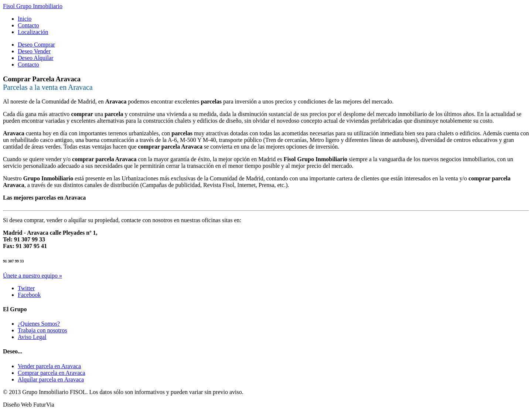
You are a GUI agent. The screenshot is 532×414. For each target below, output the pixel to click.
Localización (33, 32)
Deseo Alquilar (35, 58)
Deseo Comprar (36, 45)
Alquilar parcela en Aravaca (51, 379)
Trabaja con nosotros (42, 330)
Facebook (29, 295)
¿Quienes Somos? (39, 324)
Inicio (25, 19)
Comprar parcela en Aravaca (52, 373)
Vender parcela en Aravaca (49, 366)
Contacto (28, 25)
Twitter (26, 288)
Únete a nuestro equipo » (33, 276)
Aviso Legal (32, 337)
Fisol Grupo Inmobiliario (33, 6)
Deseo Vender (34, 51)
